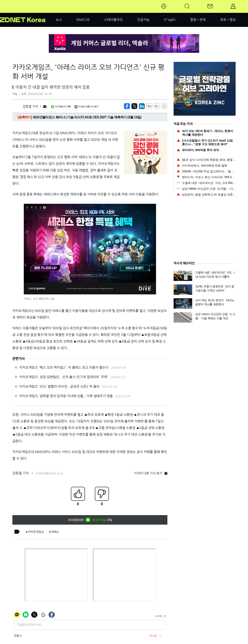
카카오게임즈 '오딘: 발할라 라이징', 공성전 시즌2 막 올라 (59, 386)
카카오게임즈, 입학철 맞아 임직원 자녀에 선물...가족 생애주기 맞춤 (66, 396)
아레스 (55, 532)
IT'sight (170, 20)
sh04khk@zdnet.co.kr (49, 473)
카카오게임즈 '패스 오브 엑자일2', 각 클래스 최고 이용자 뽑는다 (64, 367)
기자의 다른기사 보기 (87, 107)
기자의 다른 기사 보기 (151, 473)
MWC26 (83, 20)
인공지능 (143, 20)
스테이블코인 (113, 20)
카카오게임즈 (36, 532)
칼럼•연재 (198, 20)
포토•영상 (228, 20)
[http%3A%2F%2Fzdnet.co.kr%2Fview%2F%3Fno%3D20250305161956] (142, 106)
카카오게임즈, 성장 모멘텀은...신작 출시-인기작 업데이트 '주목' (64, 377)
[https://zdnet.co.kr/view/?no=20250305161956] (127, 106)
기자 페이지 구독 (61, 107)
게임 (15, 94)
